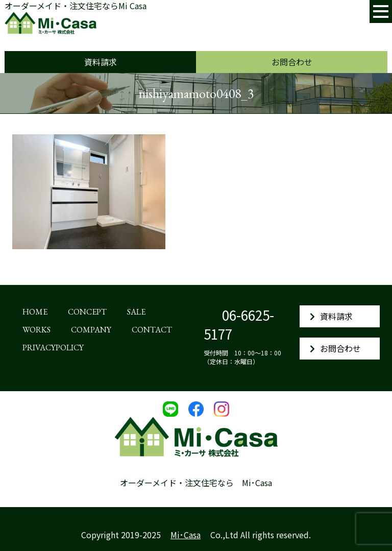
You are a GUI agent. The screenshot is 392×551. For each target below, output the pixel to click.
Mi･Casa (186, 535)
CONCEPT (87, 312)
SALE (136, 312)
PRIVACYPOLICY (53, 348)
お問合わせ (292, 62)
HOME (35, 312)
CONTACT (152, 330)
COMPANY (91, 330)
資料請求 (101, 62)
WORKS (36, 330)
